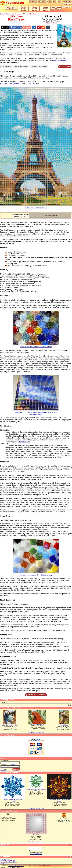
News (50, 1)
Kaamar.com (12, 3)
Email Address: (5, 761)
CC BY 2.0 (30, 83)
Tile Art (25, 14)
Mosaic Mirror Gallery (45, 9)
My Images (33, 1)
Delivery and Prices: (8, 656)
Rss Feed (68, 1)
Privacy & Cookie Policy (8, 861)
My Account (42, 1)
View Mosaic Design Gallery (36, 808)
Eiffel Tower (33, 14)
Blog (59, 1)
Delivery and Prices (59, 60)
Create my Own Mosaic (11, 8)
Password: (4, 765)
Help (55, 1)
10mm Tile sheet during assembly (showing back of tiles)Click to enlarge (36, 412)
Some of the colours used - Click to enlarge (36, 346)
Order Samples (24, 442)
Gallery (8, 14)
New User (3, 770)
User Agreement (5, 859)
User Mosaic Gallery (56, 8)
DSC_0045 (4, 83)
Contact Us (67, 7)
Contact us (4, 863)
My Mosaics (67, 4)
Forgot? (13, 765)
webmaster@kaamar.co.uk (16, 866)
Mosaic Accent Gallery (34, 9)
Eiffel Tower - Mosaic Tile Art (36, 207)
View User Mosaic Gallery (36, 842)
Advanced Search (36, 854)
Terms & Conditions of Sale (9, 862)
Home (2, 14)
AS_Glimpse (16, 83)
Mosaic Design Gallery (23, 9)
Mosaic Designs (17, 14)
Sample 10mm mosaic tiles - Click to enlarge (36, 574)
